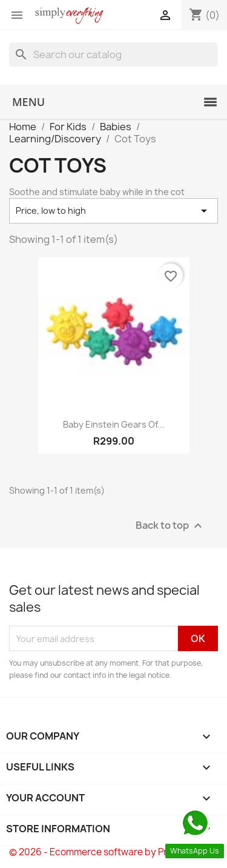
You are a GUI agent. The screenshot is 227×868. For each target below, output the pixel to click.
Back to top (170, 526)
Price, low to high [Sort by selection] (113, 211)
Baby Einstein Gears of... (114, 424)
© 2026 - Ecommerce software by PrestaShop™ (113, 852)
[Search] (113, 55)
